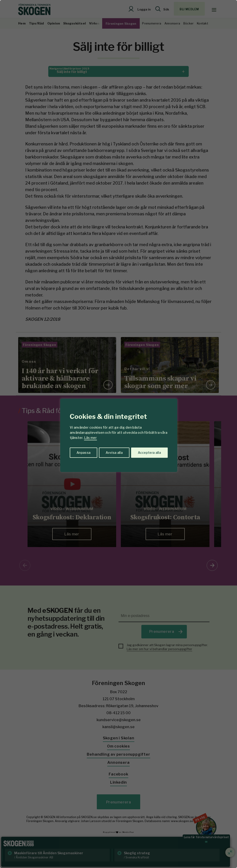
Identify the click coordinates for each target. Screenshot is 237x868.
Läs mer (91, 438)
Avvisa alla (114, 452)
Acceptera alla (149, 452)
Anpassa (83, 452)
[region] (118, 434)
